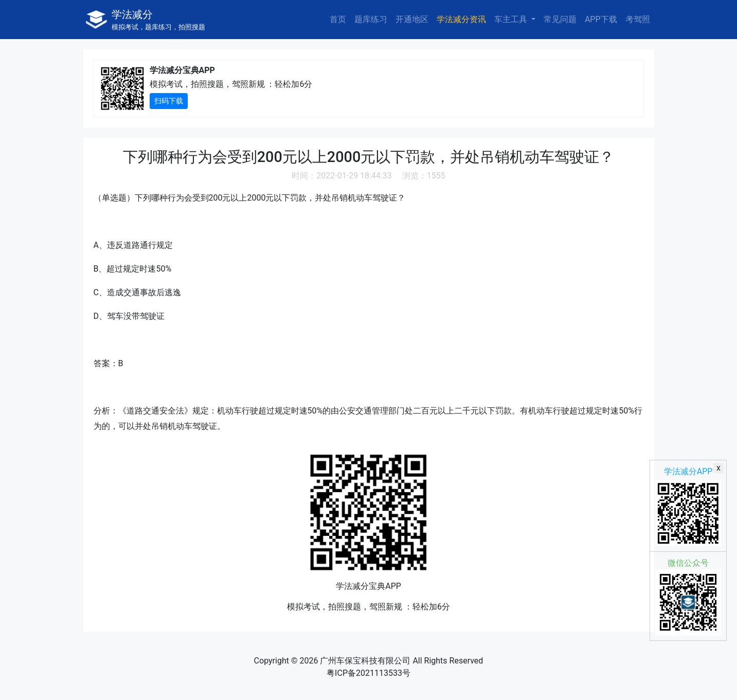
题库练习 (371, 19)
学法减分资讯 (461, 19)
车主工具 (512, 19)
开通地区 (412, 19)
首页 (338, 19)
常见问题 (560, 19)
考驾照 (638, 19)
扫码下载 (169, 101)
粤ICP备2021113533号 (368, 673)
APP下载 (601, 19)
